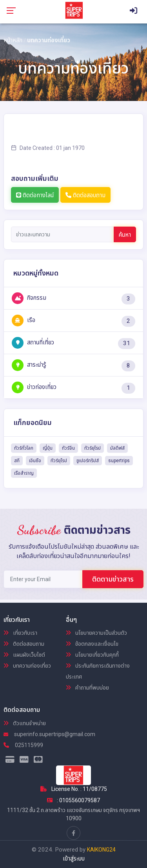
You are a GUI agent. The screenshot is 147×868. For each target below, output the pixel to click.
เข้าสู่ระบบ (74, 859)
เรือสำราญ (24, 473)
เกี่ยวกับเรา (20, 633)
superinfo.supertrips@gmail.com (49, 734)
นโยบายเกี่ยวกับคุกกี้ (92, 655)
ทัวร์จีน (68, 448)
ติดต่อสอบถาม (85, 195)
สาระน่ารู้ (29, 365)
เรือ (24, 320)
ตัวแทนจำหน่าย (25, 723)
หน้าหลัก (13, 40)
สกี (17, 461)
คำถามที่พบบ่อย (87, 688)
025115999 (23, 745)
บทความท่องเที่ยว (27, 666)
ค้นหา (125, 235)
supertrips (119, 461)
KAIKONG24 (101, 850)
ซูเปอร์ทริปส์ (88, 461)
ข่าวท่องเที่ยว (34, 387)
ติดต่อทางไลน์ (35, 195)
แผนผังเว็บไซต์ (24, 655)
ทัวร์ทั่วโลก (24, 448)
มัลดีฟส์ (117, 448)
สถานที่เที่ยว (33, 342)
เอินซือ (35, 461)
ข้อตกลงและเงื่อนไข (92, 644)
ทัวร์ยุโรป (93, 448)
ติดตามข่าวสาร (113, 579)
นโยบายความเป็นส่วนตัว (96, 633)
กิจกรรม (29, 298)
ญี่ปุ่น (48, 448)
